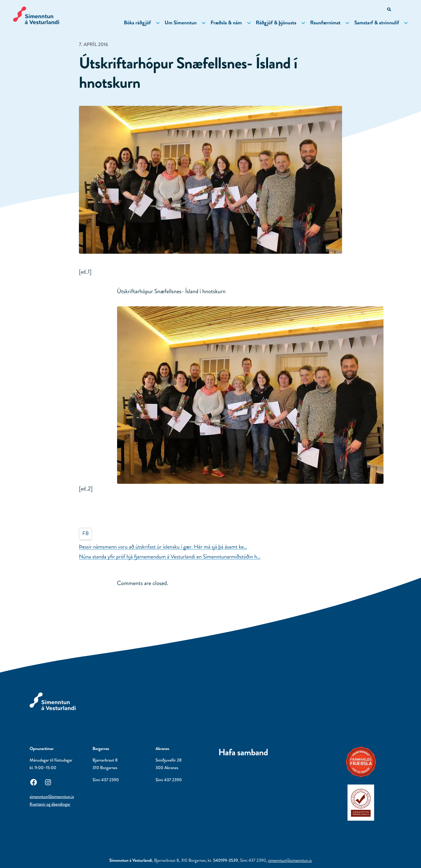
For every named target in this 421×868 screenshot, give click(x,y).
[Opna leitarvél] (390, 10)
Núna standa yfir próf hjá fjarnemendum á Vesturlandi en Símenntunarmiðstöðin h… (170, 557)
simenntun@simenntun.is (52, 797)
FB (86, 534)
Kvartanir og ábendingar (50, 804)
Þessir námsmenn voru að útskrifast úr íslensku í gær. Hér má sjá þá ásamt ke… (163, 547)
